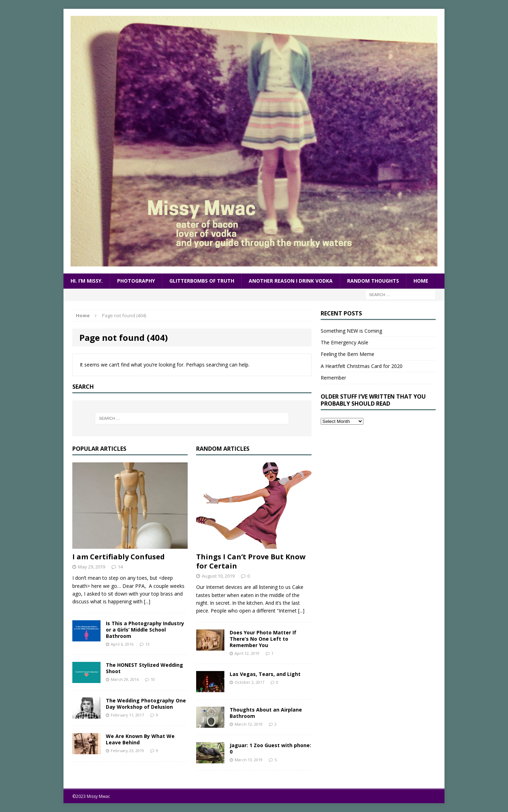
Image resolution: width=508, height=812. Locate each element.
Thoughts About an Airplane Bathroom (266, 713)
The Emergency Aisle (344, 342)
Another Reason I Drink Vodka (291, 281)
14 (120, 567)
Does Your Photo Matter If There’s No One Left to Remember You (263, 639)
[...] (147, 601)
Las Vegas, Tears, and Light (265, 674)
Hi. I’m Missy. (87, 281)
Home (421, 281)
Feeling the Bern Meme (347, 354)
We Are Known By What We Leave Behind (140, 739)
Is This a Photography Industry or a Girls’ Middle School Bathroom (145, 630)
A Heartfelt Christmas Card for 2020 (362, 366)
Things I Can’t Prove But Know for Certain (251, 561)
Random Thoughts (373, 281)
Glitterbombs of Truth (202, 281)
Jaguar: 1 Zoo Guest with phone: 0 (270, 748)
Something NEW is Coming (351, 331)
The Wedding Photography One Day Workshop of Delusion (146, 704)
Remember (333, 378)
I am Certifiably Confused (119, 557)
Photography (136, 281)
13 (147, 644)
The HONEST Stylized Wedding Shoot (144, 668)
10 (153, 679)
